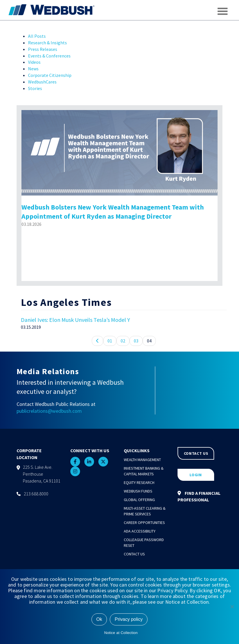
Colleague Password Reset (144, 543)
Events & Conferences (49, 56)
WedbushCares (42, 82)
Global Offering (139, 500)
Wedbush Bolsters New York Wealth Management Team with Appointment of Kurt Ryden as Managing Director (113, 212)
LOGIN (196, 475)
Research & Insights (47, 43)
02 (123, 341)
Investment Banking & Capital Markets (144, 471)
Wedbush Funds (138, 491)
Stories (35, 88)
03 (136, 341)
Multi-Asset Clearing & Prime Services (145, 511)
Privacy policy (129, 619)
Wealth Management (142, 460)
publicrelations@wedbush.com (49, 411)
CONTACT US (196, 453)
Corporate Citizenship (50, 75)
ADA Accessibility (140, 531)
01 (110, 341)
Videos (34, 62)
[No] (232, 607)
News (33, 69)
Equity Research (139, 482)
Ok (99, 619)
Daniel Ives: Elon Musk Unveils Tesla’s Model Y (75, 320)
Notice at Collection (121, 633)
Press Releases (43, 49)
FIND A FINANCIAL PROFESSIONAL (199, 496)
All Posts (37, 36)
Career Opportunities (144, 523)
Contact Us (134, 554)
